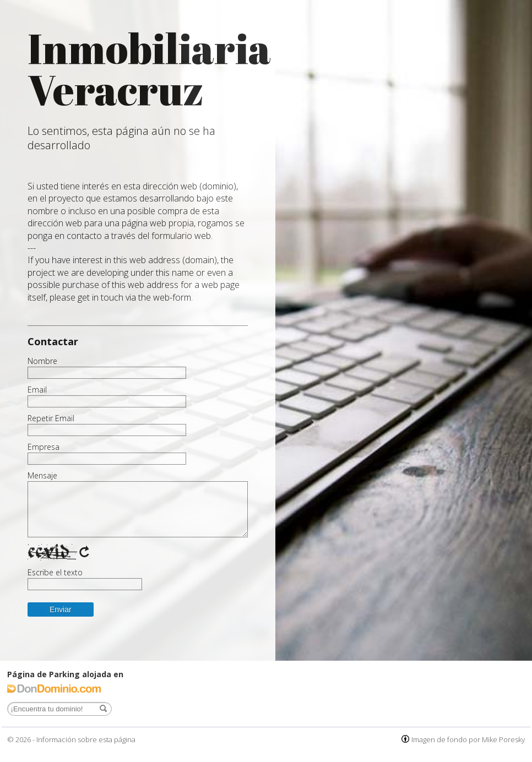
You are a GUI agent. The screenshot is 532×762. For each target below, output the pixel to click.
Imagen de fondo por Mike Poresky (468, 739)
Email (37, 390)
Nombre (42, 361)
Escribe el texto (55, 573)
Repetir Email (51, 418)
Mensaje (42, 476)
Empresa (44, 447)
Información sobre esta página (86, 739)
